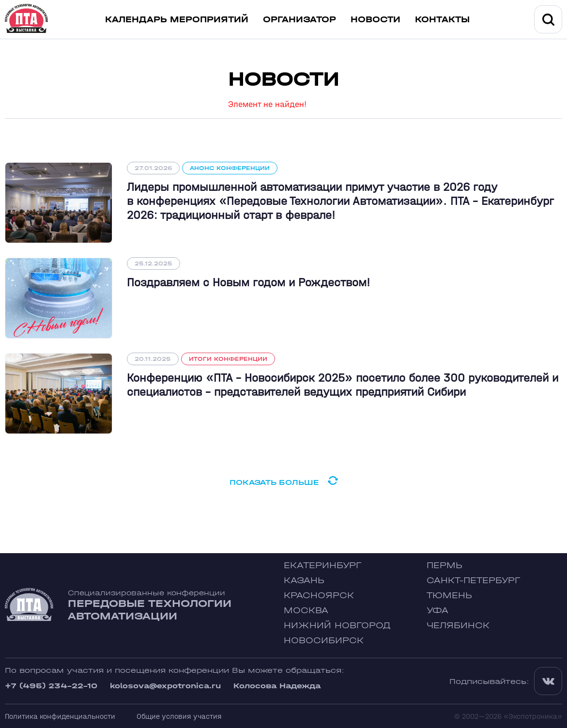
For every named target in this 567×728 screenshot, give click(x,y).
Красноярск (319, 596)
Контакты (442, 20)
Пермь (444, 565)
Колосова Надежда (277, 686)
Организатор (299, 20)
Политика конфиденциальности (60, 716)
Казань (304, 581)
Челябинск (458, 626)
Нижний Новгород (337, 626)
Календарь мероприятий (177, 20)
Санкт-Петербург (473, 581)
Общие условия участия (179, 716)
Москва (306, 611)
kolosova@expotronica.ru (165, 686)
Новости (375, 20)
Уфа (437, 611)
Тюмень (449, 596)
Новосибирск (324, 641)
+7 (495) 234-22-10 (51, 686)
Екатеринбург (322, 565)
